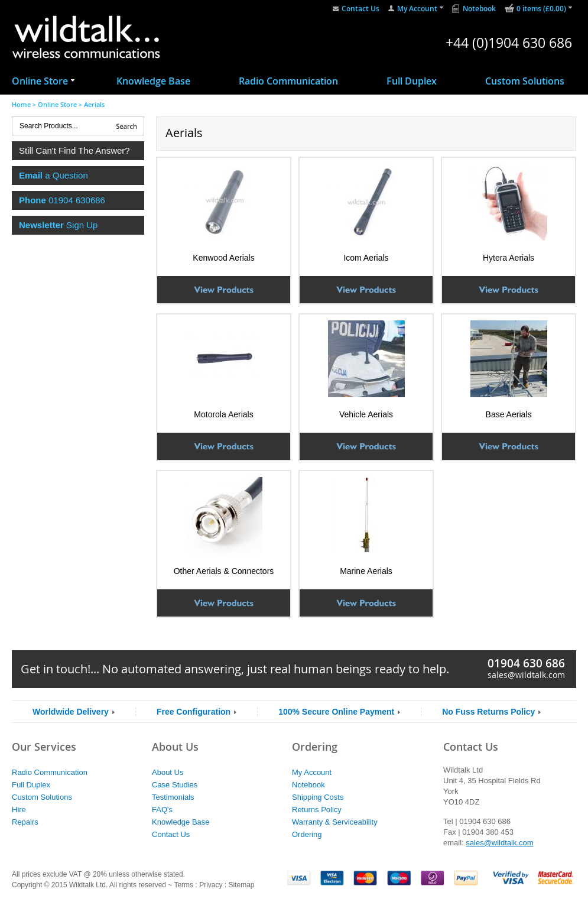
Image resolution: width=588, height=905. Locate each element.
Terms (183, 885)
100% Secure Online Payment (336, 712)
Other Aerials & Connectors (224, 571)
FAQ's (162, 810)
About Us (168, 772)
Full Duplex (412, 81)
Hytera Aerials (509, 258)
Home (21, 104)
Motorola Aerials (223, 414)
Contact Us (360, 9)
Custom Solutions (525, 81)
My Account (417, 9)
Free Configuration (194, 712)
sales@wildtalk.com (526, 675)
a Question (53, 175)
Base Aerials (509, 414)
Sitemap (241, 885)
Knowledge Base (153, 81)
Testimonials (173, 797)
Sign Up (58, 225)
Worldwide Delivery (71, 712)
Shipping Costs (318, 797)
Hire (19, 810)
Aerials (94, 104)
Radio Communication (288, 81)
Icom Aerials (366, 258)
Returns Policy (317, 810)
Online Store (40, 81)
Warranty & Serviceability (335, 822)
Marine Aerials (366, 571)
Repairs (25, 822)
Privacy (211, 885)
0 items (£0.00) (541, 9)
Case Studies (175, 785)
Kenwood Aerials (223, 258)
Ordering (307, 834)
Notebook (479, 9)
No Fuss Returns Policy (488, 712)
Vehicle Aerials (366, 414)
